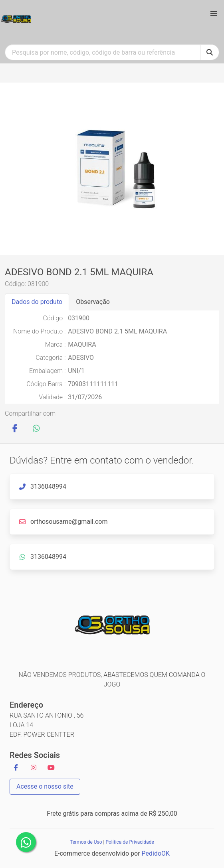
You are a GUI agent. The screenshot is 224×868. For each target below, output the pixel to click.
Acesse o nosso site (45, 786)
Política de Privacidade (130, 842)
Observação (93, 302)
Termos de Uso (86, 842)
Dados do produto (37, 302)
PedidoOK (156, 853)
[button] (214, 14)
